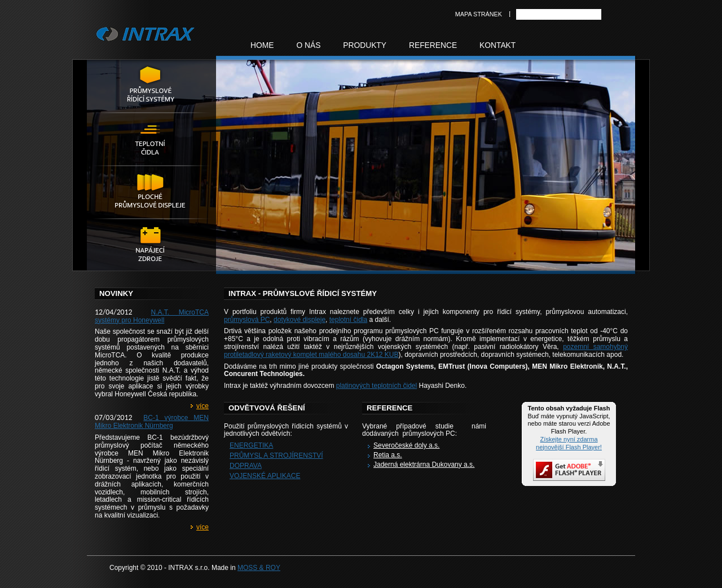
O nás (308, 45)
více (202, 406)
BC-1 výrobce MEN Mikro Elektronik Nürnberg (152, 422)
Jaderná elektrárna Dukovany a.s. (424, 465)
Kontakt (498, 45)
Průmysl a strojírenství (276, 456)
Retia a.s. (388, 455)
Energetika (251, 445)
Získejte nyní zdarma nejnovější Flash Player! (569, 443)
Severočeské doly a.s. (406, 445)
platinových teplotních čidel (377, 386)
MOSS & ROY (259, 568)
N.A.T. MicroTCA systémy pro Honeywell (152, 316)
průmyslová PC (247, 320)
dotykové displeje (300, 320)
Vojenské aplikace (265, 476)
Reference (433, 45)
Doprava (246, 466)
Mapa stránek (479, 14)
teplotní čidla (348, 320)
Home (262, 45)
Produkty (365, 45)
